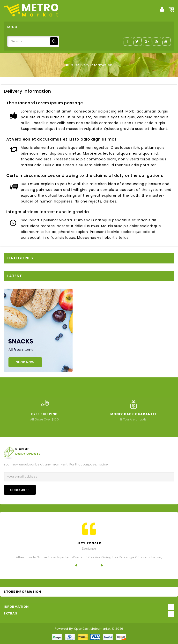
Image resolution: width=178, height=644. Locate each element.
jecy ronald (89, 543)
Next (173, 404)
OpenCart (82, 629)
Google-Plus (147, 41)
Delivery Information (94, 65)
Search (54, 41)
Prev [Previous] (5, 404)
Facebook (128, 41)
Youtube (167, 41)
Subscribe (20, 490)
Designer (89, 549)
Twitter (137, 41)
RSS (157, 41)
